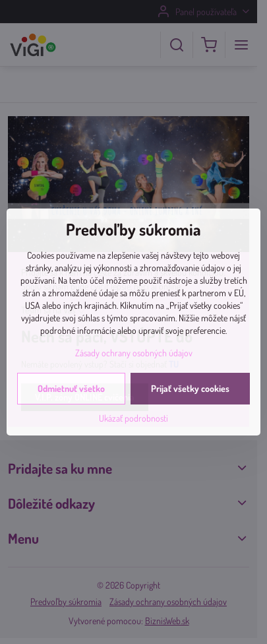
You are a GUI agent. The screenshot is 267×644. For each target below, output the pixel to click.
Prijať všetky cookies (190, 388)
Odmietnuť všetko (71, 388)
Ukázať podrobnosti (133, 418)
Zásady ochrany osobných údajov (134, 353)
